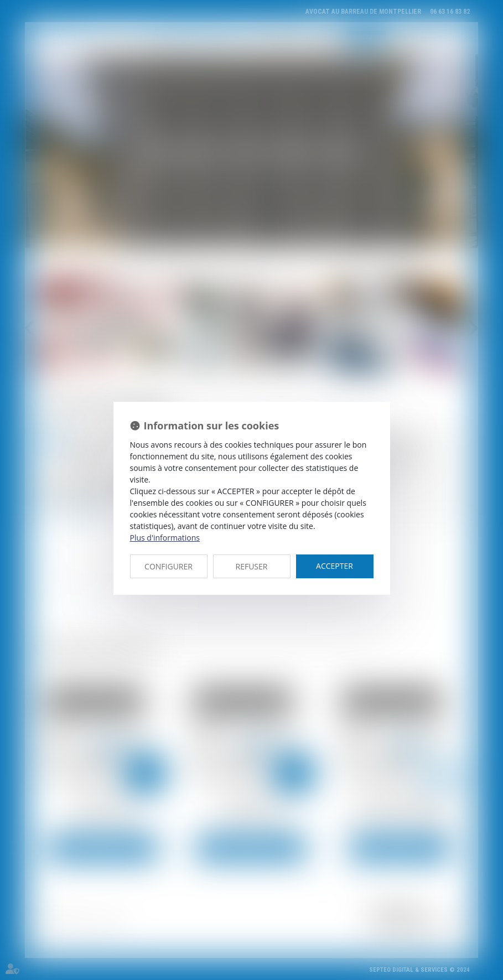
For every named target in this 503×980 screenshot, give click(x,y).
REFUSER (252, 566)
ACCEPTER (335, 566)
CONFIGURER (168, 566)
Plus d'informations (165, 538)
